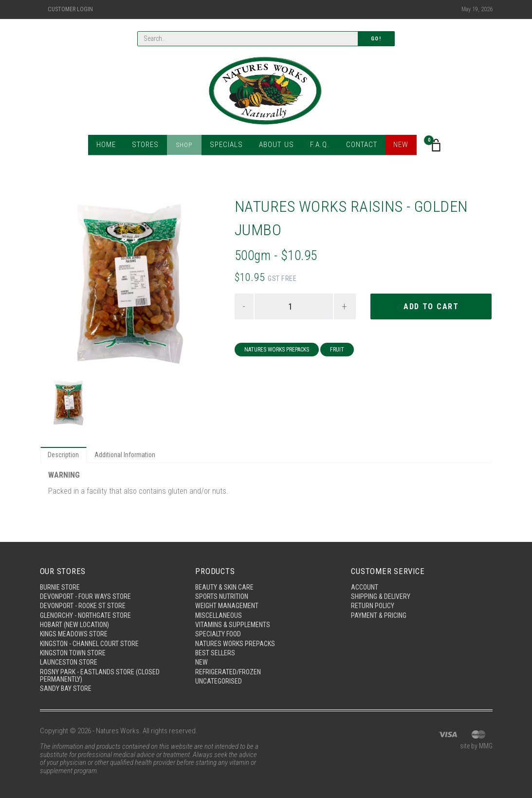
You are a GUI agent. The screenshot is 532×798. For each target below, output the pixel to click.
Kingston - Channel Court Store (93, 641)
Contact (358, 146)
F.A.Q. (317, 146)
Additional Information (129, 456)
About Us (275, 146)
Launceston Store (70, 661)
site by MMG (475, 747)
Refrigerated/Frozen (230, 670)
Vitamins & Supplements (234, 621)
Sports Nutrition (223, 591)
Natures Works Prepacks (277, 351)
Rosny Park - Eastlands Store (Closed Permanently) (102, 675)
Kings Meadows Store (75, 631)
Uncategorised (220, 681)
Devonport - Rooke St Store (85, 601)
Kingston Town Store (75, 650)
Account (366, 581)
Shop (186, 146)
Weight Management (229, 601)
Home (109, 146)
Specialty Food (219, 631)
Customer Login (70, 9)
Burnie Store (61, 581)
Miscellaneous (220, 611)
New (398, 146)
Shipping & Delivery (382, 591)
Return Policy (374, 601)
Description (65, 456)
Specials (226, 146)
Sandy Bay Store (66, 688)
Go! (376, 39)
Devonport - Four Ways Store (87, 591)
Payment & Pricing (380, 611)
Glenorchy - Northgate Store (88, 611)
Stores (148, 146)
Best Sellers (216, 650)
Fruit (337, 351)
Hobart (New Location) (77, 621)
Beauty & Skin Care (226, 581)
